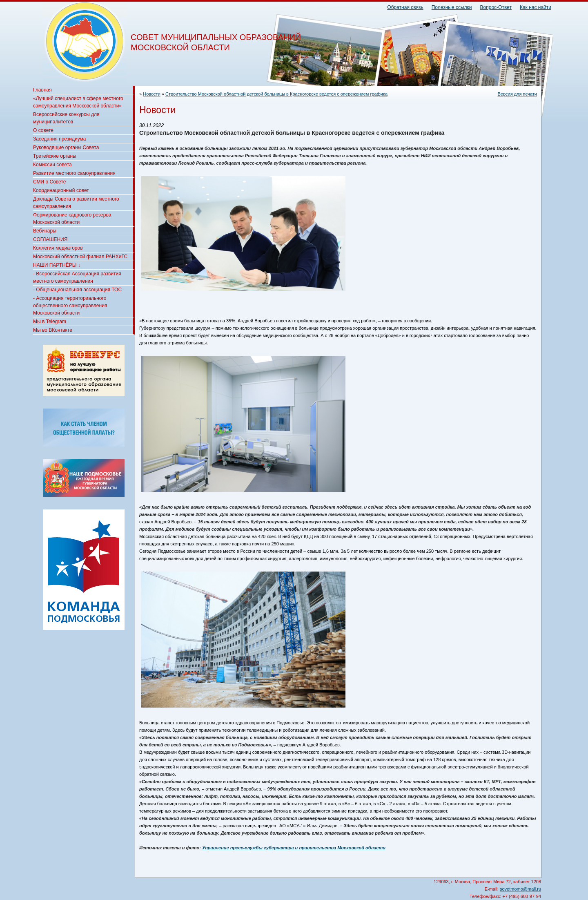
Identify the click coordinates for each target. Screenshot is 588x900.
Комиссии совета (52, 165)
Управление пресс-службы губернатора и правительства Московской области (294, 848)
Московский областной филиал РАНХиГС (80, 257)
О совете (43, 130)
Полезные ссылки (452, 7)
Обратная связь (405, 7)
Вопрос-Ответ (496, 7)
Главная (42, 90)
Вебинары (45, 231)
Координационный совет (61, 190)
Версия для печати (517, 94)
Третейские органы (55, 156)
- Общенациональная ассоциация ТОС (77, 290)
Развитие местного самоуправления (74, 173)
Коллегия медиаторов (58, 248)
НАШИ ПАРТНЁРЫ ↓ (57, 265)
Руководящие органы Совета (66, 147)
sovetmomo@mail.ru (520, 889)
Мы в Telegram (50, 322)
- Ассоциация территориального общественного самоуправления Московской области (70, 306)
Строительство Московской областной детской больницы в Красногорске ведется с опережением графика (276, 94)
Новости (152, 94)
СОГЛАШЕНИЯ (50, 239)
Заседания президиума (59, 139)
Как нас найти (536, 7)
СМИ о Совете (49, 182)
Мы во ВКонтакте (53, 330)
